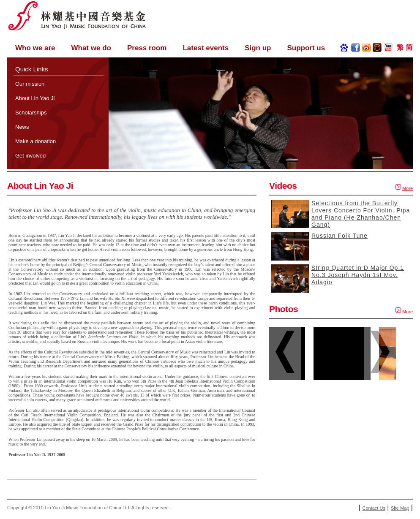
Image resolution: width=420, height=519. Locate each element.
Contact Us (374, 508)
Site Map (400, 508)
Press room (147, 48)
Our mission (30, 84)
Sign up (258, 48)
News (22, 127)
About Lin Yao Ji (35, 98)
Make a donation (35, 141)
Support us (306, 48)
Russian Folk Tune (340, 236)
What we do (91, 48)
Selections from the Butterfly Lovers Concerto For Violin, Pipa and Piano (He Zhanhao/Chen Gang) (361, 214)
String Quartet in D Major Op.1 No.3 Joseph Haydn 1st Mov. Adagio (358, 275)
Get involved (30, 156)
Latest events (206, 48)
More (408, 188)
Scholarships (31, 113)
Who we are (35, 48)
